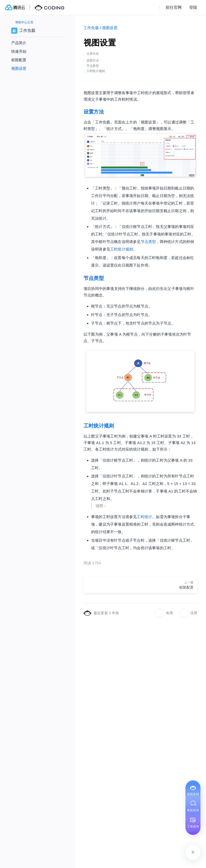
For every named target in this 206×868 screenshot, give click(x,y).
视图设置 (19, 68)
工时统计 (144, 517)
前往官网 (174, 7)
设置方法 (94, 112)
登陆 (193, 7)
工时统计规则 (122, 249)
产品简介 (19, 43)
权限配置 (19, 60)
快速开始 (19, 51)
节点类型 (148, 242)
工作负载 (91, 28)
